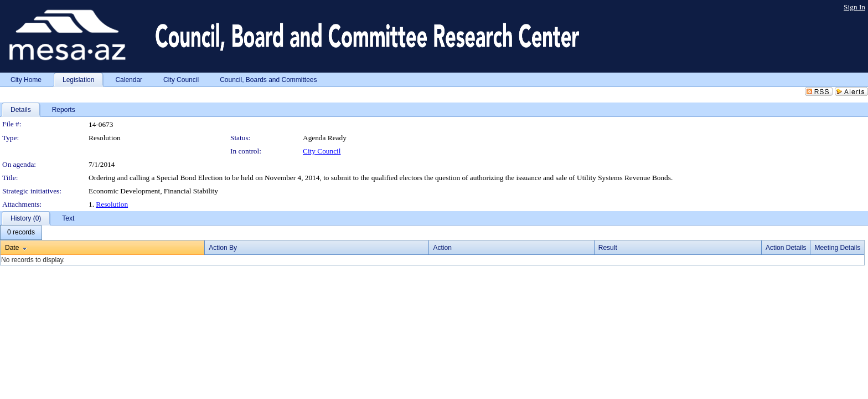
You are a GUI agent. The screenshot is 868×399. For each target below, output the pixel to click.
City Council (322, 151)
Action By (223, 248)
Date (12, 248)
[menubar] (21, 233)
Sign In (854, 7)
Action (442, 248)
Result (608, 248)
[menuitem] (21, 233)
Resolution (112, 204)
